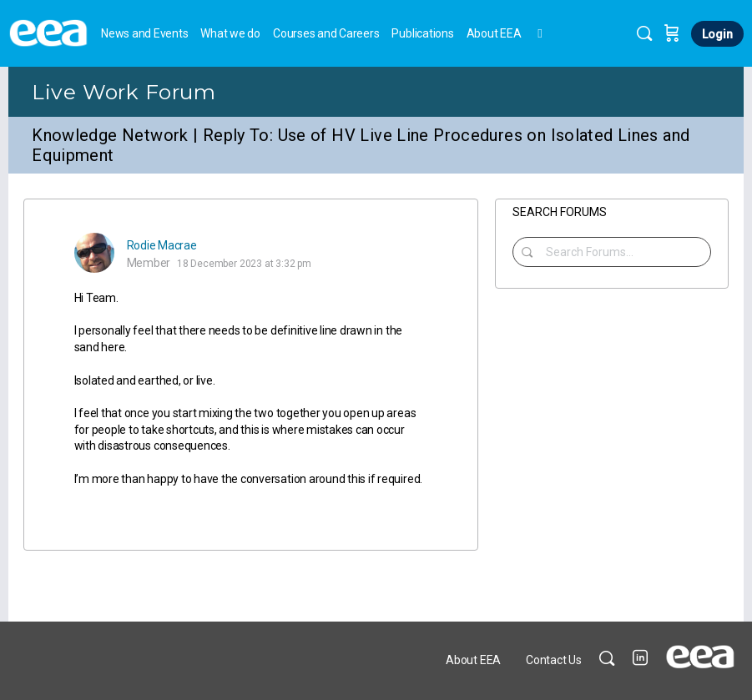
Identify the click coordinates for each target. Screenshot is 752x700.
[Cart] (672, 33)
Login (717, 34)
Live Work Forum (124, 92)
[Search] (644, 33)
